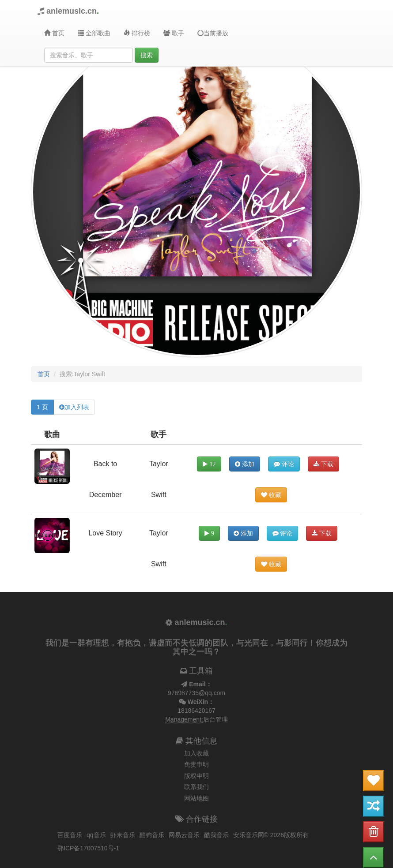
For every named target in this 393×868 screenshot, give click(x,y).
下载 (323, 464)
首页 (54, 33)
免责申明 (196, 764)
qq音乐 (96, 835)
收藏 (271, 495)
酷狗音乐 (152, 835)
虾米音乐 (123, 835)
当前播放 (212, 33)
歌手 (174, 33)
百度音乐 (70, 835)
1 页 (42, 407)
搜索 (147, 55)
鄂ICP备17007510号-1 (88, 848)
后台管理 (215, 719)
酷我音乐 (216, 835)
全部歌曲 (94, 33)
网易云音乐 (184, 835)
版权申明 (196, 776)
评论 (284, 464)
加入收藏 (196, 753)
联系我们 (196, 787)
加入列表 (77, 407)
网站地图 (196, 798)
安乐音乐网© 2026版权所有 (271, 835)
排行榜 (137, 33)
